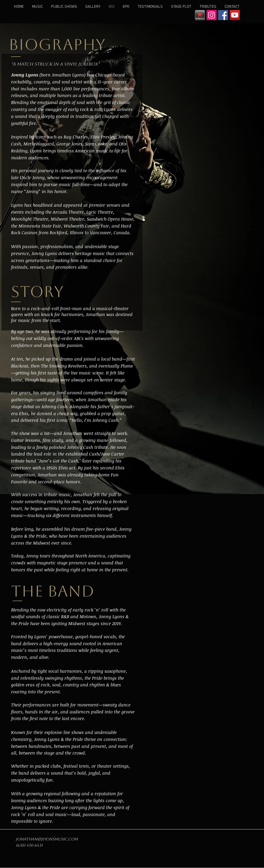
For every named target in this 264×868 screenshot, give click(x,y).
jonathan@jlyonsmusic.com (47, 839)
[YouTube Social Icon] (235, 15)
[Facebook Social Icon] (223, 15)
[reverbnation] (200, 15)
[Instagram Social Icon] (212, 15)
